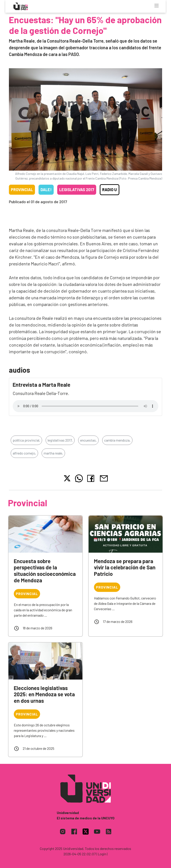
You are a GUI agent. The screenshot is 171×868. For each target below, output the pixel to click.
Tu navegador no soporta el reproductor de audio (85, 406)
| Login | (102, 854)
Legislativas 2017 (77, 190)
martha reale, (53, 453)
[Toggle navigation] (157, 6)
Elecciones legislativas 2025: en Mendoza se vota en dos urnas (44, 694)
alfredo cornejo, (24, 453)
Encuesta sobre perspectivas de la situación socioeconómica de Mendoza (45, 571)
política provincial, (26, 440)
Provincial (22, 190)
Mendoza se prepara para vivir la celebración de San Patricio (125, 567)
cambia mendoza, (117, 440)
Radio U (110, 190)
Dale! (46, 190)
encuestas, (88, 440)
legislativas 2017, (60, 440)
